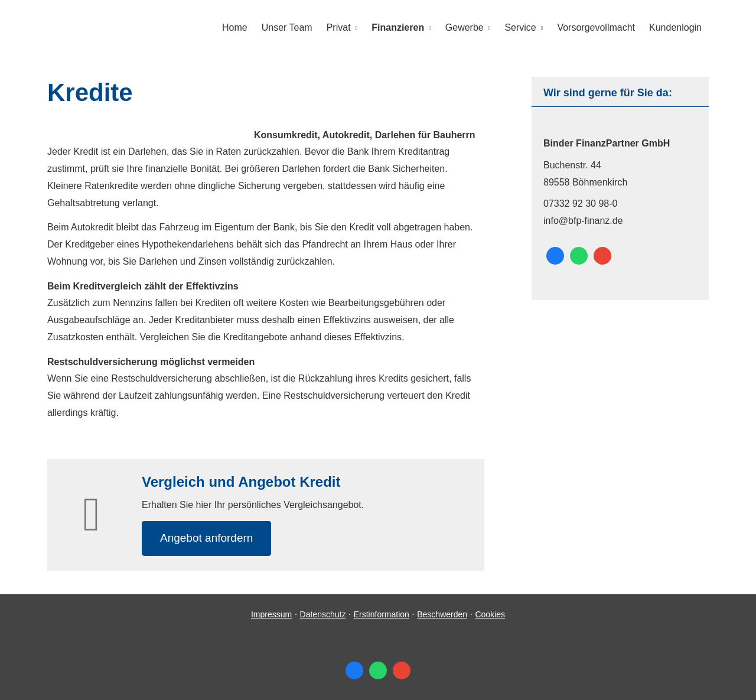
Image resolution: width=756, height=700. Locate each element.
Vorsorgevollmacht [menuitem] (596, 27)
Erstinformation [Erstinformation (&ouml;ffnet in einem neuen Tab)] (382, 614)
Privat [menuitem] (339, 27)
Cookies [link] (490, 614)
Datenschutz (323, 614)
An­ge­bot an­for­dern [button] (206, 538)
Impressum (271, 614)
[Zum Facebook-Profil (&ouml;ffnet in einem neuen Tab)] (555, 256)
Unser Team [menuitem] (287, 27)
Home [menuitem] (235, 27)
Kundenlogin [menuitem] (675, 27)
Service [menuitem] (520, 27)
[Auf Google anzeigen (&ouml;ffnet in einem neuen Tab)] (602, 256)
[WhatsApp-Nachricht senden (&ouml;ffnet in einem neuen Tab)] (579, 256)
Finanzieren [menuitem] (398, 27)
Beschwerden (442, 614)
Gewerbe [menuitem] (465, 27)
